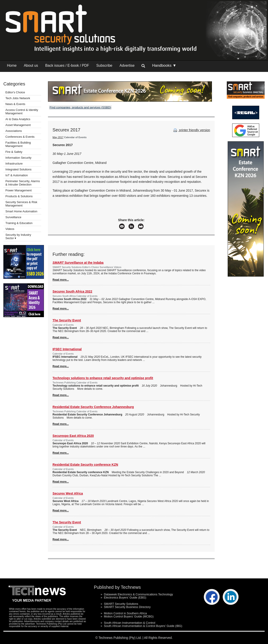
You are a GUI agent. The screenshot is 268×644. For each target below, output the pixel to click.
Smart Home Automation (22, 211)
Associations (14, 131)
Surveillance (13, 217)
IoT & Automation (17, 175)
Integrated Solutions (18, 169)
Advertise (127, 65)
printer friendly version (191, 130)
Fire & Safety (14, 152)
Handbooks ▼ (164, 65)
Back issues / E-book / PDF (67, 65)
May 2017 (58, 137)
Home (12, 65)
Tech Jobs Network (18, 98)
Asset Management (18, 125)
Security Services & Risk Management (21, 204)
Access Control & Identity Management (22, 112)
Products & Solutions (19, 196)
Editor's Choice (15, 92)
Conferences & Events (20, 137)
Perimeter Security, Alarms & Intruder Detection (23, 183)
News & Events (15, 104)
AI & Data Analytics (18, 119)
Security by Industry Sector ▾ (18, 236)
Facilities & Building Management (18, 144)
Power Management (18, 190)
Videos (10, 229)
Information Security (18, 158)
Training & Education (19, 223)
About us (31, 65)
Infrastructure (14, 164)
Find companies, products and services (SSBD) (80, 107)
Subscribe (104, 65)
